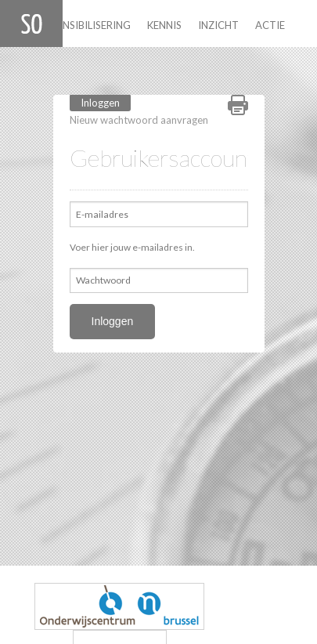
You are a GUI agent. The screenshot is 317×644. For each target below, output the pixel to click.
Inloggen (106, 102)
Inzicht (218, 25)
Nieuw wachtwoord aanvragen (139, 120)
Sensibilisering (91, 25)
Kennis (164, 25)
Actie (270, 25)
